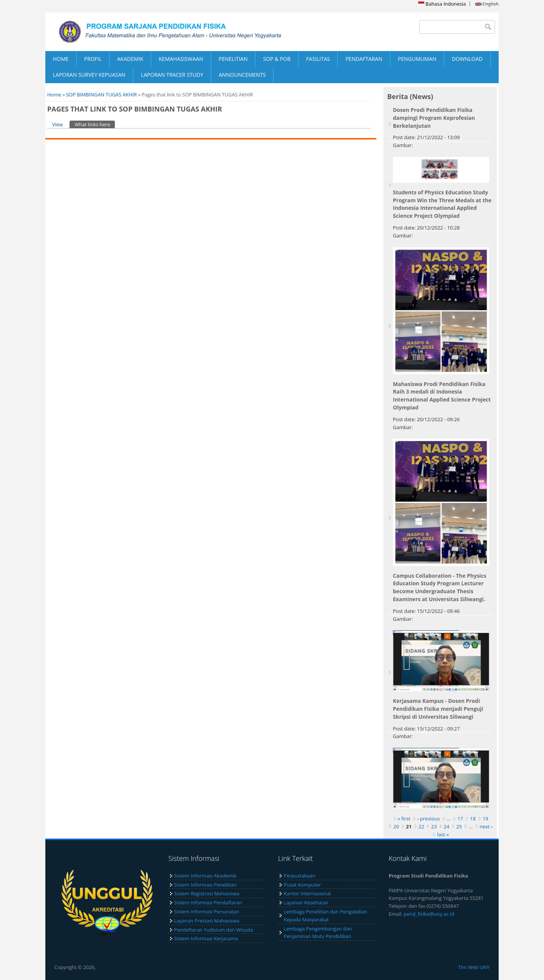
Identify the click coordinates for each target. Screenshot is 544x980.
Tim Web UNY (474, 967)
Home (54, 95)
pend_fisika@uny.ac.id (429, 914)
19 (486, 819)
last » (443, 834)
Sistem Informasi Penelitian (205, 885)
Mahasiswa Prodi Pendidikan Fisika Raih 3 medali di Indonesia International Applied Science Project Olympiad (442, 396)
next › (486, 826)
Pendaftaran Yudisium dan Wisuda (214, 930)
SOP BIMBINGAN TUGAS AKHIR (101, 95)
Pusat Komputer (302, 885)
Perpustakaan (300, 876)
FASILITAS (318, 59)
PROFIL (93, 59)
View (57, 124)
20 (396, 826)
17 (460, 819)
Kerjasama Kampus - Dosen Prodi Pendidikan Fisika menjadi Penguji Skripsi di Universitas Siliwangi (438, 709)
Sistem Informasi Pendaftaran (208, 902)
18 (473, 819)
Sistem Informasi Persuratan (207, 912)
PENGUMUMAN (417, 59)
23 (434, 826)
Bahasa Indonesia (442, 4)
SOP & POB (277, 59)
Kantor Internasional (307, 893)
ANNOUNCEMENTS (242, 75)
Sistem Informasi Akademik (205, 876)
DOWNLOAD (467, 59)
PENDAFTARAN (364, 59)
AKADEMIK (130, 59)
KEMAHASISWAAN (181, 59)
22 (421, 826)
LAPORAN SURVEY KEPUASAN (89, 75)
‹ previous (429, 819)
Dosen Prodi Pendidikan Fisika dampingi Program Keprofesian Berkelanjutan (434, 118)
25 (459, 826)
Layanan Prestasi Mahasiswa (207, 921)
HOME (61, 59)
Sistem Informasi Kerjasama (206, 938)
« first (404, 819)
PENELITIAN (233, 59)
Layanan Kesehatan (306, 902)
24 (447, 826)
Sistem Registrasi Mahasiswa (207, 893)
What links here (95, 124)
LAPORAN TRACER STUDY (172, 75)
